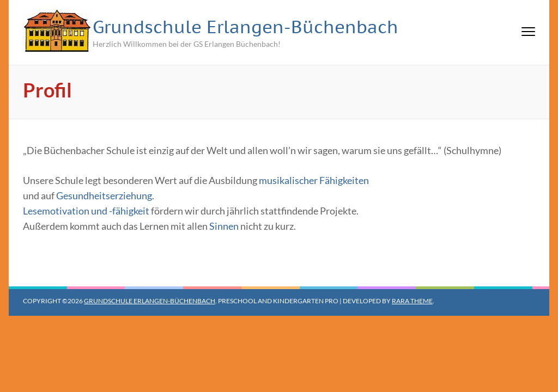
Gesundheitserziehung (104, 195)
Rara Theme (412, 301)
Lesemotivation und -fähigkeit (86, 211)
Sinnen (224, 226)
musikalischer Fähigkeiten (314, 180)
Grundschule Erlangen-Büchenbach (245, 27)
